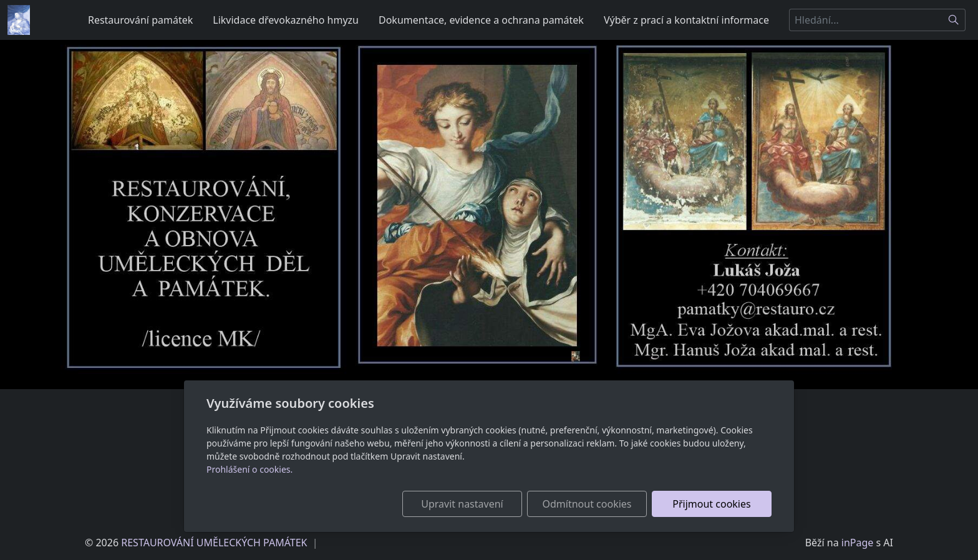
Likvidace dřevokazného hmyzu (286, 20)
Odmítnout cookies (587, 504)
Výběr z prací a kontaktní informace (686, 20)
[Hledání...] (866, 20)
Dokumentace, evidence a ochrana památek (481, 20)
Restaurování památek (140, 20)
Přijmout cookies (711, 504)
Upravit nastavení (462, 504)
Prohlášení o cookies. (249, 469)
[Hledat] (954, 20)
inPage (858, 543)
